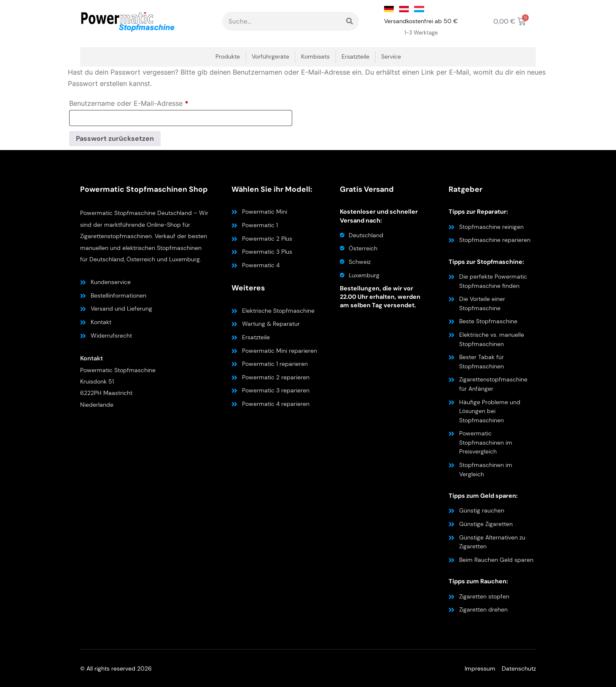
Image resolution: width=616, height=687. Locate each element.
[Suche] (349, 21)
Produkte (228, 57)
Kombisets (315, 57)
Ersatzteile (355, 57)
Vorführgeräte (270, 57)
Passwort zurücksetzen (115, 138)
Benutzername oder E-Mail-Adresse (148, 102)
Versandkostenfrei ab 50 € (421, 21)
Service (391, 57)
